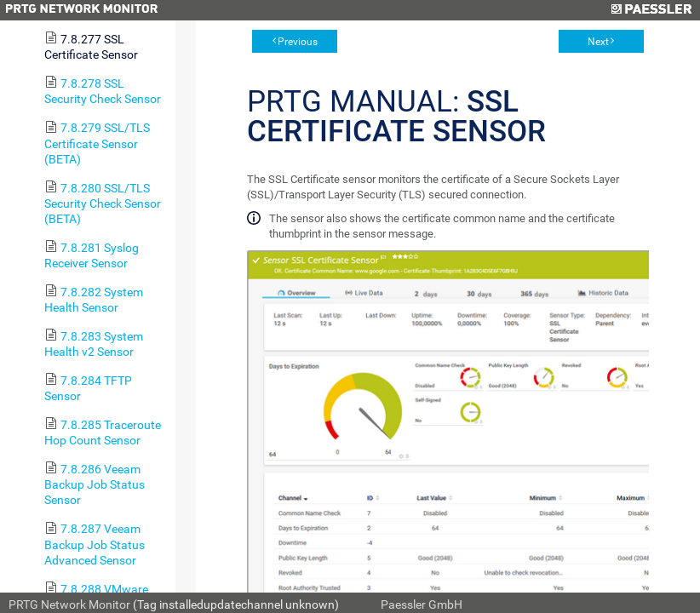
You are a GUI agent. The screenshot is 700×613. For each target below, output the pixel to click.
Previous (298, 42)
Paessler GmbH (422, 604)
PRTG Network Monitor (69, 604)
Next (598, 42)
